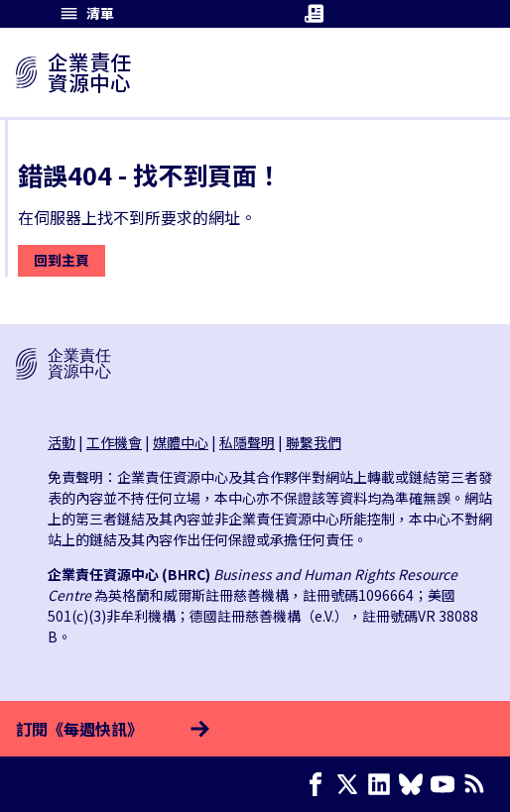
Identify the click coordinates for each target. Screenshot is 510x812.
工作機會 (114, 442)
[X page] (351, 784)
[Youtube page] (446, 784)
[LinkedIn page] (383, 784)
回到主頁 (62, 260)
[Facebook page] (319, 784)
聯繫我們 (314, 442)
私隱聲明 (247, 442)
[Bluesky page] (415, 784)
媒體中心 (181, 442)
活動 (62, 442)
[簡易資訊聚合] (478, 784)
